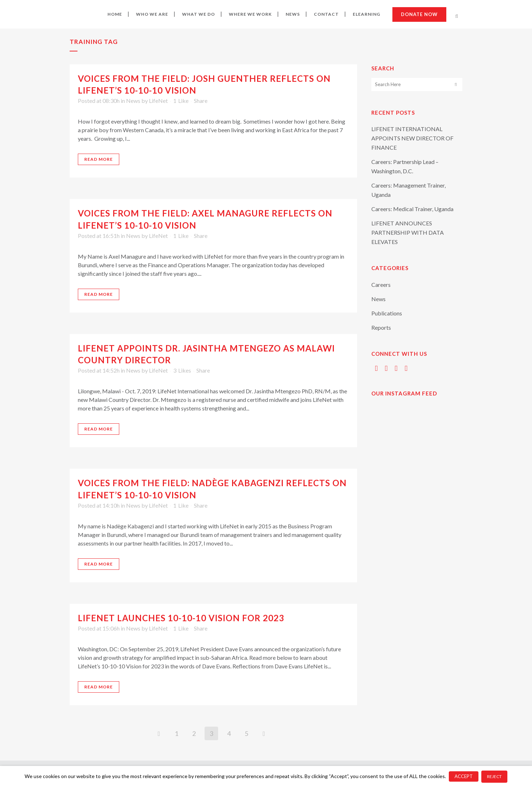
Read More (99, 159)
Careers (381, 285)
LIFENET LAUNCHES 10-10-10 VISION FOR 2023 (181, 618)
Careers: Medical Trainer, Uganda (412, 209)
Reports (381, 327)
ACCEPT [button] (464, 776)
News (133, 101)
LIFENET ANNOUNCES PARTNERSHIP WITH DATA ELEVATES (408, 232)
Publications (387, 313)
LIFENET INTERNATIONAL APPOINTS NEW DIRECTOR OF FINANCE (412, 138)
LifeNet (158, 101)
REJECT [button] (494, 776)
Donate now (419, 14)
